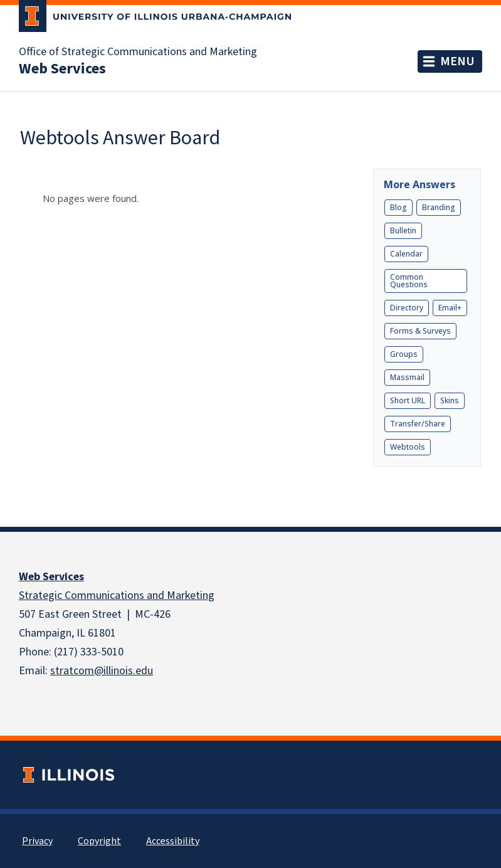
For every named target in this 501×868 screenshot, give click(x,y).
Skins (450, 400)
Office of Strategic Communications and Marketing (138, 52)
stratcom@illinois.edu (102, 671)
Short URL (408, 400)
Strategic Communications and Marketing (117, 595)
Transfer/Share (418, 424)
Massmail (407, 377)
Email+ (450, 308)
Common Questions (409, 281)
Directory (407, 308)
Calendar (406, 254)
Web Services (51, 577)
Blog (398, 207)
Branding (439, 207)
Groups (404, 354)
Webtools (408, 447)
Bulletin (403, 230)
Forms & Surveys (420, 331)
